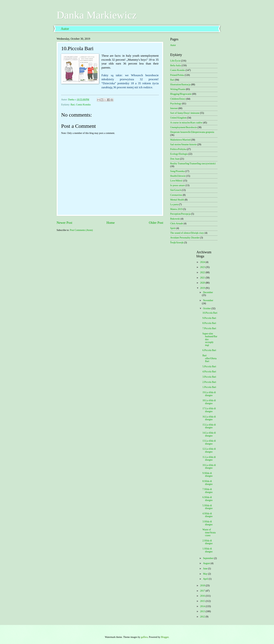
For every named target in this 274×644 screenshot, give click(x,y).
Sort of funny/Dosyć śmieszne (185, 113)
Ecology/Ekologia (179, 154)
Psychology (176, 104)
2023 (203, 267)
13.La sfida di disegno (209, 442)
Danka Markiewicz (97, 15)
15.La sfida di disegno (209, 426)
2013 (203, 611)
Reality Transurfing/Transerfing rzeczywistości (193, 164)
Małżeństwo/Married (180, 140)
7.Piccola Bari (209, 328)
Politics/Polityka (178, 149)
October (207, 308)
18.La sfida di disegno (209, 402)
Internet (174, 108)
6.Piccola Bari (209, 350)
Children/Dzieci (178, 99)
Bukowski (175, 219)
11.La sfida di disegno (209, 459)
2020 (203, 283)
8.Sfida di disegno (207, 483)
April (206, 579)
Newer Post (64, 223)
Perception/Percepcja (180, 214)
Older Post (156, 223)
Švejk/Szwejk (177, 243)
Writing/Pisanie (178, 89)
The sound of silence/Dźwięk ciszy (187, 233)
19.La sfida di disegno (209, 394)
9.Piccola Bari (209, 318)
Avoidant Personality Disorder (185, 238)
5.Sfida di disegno (207, 507)
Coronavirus (176, 195)
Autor (65, 29)
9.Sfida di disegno (207, 475)
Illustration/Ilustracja (180, 85)
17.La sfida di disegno (209, 410)
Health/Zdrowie (178, 176)
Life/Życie (175, 61)
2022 (203, 272)
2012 (203, 617)
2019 (203, 288)
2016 (203, 596)
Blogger (165, 637)
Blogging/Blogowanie (181, 94)
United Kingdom (178, 118)
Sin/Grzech (176, 190)
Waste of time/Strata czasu (209, 532)
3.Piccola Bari (209, 377)
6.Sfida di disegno (207, 499)
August (207, 563)
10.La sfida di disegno (209, 467)
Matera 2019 (176, 209)
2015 (203, 601)
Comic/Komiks (83, 105)
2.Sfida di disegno (207, 542)
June (206, 569)
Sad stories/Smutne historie (183, 144)
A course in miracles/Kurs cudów (186, 123)
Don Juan (175, 159)
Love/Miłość (176, 181)
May (206, 574)
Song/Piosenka (177, 171)
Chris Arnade (177, 223)
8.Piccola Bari (209, 323)
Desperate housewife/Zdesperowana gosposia (192, 132)
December (208, 292)
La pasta (174, 204)
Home (111, 223)
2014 (203, 606)
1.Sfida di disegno (207, 550)
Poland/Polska (177, 75)
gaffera (144, 637)
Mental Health (177, 200)
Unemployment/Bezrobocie (184, 127)
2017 (203, 591)
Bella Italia (176, 65)
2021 (203, 278)
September (208, 558)
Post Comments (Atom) (81, 230)
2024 (203, 262)
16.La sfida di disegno (209, 418)
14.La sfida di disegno (209, 434)
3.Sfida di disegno (207, 523)
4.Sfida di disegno (207, 515)
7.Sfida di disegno (207, 491)
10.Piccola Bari (210, 313)
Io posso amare (178, 185)
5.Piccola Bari (209, 366)
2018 (203, 586)
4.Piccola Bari (209, 372)
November (208, 300)
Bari (73, 105)
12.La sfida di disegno (209, 450)
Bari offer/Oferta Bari (209, 358)
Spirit (173, 228)
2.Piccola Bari (209, 382)
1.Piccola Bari (209, 387)
